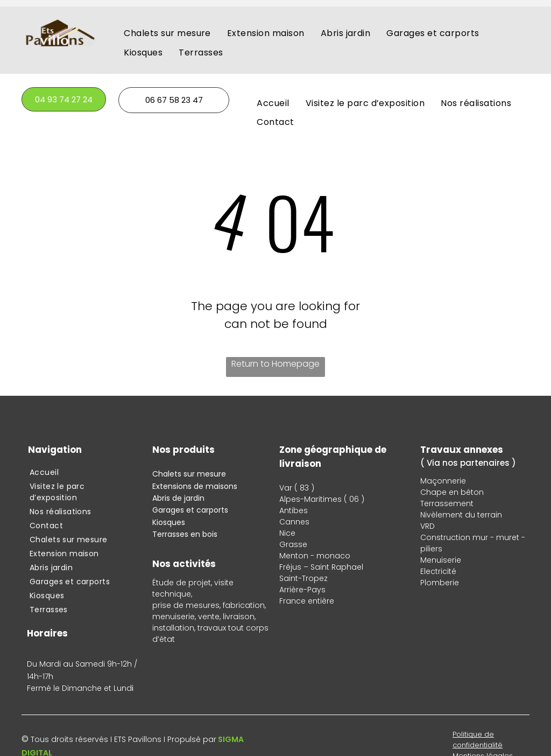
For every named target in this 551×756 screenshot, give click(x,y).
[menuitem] (167, 33)
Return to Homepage (275, 364)
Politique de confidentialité (478, 740)
